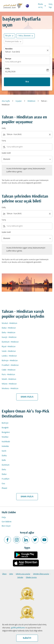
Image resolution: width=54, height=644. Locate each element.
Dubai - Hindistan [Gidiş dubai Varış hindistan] (9, 328)
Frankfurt (6, 479)
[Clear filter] (50, 135)
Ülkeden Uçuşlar (31, 577)
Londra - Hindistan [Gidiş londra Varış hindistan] (9, 356)
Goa (3, 484)
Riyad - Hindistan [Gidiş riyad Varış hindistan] (9, 347)
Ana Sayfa (6, 101)
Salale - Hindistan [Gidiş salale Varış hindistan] (9, 351)
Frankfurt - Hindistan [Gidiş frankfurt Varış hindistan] (10, 365)
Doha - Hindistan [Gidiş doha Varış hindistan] (8, 333)
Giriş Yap (51, 6)
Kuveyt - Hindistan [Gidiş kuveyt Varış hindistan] (9, 337)
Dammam (6, 465)
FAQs (4, 518)
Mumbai (5, 437)
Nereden (9, 49)
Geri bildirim (7, 522)
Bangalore (6, 432)
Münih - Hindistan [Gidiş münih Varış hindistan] (9, 379)
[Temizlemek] (48, 50)
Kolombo (5, 446)
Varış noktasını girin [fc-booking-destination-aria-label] (13, 62)
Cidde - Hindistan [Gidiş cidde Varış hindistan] (9, 370)
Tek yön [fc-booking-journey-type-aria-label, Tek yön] (8, 36)
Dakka (4, 456)
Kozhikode (6, 442)
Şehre (11, 574)
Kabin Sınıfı (6, 153)
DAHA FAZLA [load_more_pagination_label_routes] (27, 397)
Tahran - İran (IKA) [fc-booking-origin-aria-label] (13, 52)
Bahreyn (5, 423)
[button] (25, 36)
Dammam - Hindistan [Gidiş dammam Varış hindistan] (10, 342)
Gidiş (7, 69)
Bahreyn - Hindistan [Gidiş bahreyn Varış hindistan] (10, 361)
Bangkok (5, 428)
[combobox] (27, 134)
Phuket (4, 488)
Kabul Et (27, 638)
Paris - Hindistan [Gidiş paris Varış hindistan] (8, 375)
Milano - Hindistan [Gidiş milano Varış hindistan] (9, 384)
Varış (4, 141)
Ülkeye (4, 574)
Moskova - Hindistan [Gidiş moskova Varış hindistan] (10, 389)
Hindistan (31, 101)
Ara (27, 82)
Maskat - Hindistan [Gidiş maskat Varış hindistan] (9, 323)
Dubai (4, 474)
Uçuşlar (19, 101)
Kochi (4, 451)
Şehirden (20, 577)
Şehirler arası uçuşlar (23, 574)
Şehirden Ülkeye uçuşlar (41, 574)
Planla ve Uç (43, 6)
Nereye (8, 59)
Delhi (4, 460)
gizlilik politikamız (18, 628)
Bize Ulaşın (6, 526)
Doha (4, 470)
